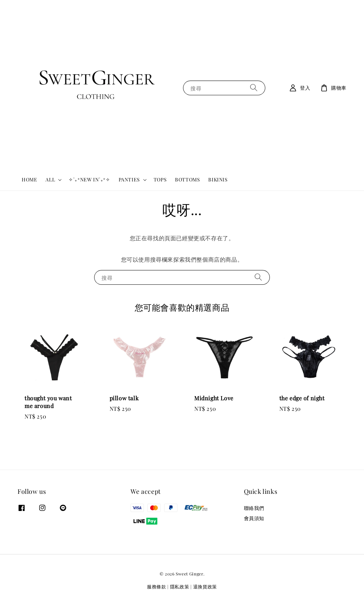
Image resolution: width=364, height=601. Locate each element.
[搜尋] (254, 88)
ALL (50, 180)
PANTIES (129, 180)
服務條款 (157, 586)
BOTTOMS (187, 179)
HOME (29, 179)
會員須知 (254, 518)
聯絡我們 (254, 508)
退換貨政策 (205, 586)
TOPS (160, 179)
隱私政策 (180, 586)
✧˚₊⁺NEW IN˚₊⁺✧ (89, 179)
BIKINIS (218, 179)
